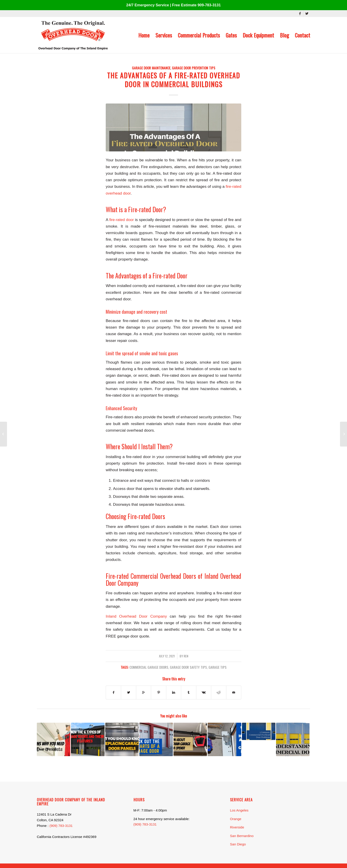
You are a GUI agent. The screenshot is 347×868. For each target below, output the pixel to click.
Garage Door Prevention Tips (194, 68)
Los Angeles (239, 810)
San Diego (238, 844)
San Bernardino (242, 836)
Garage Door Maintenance (151, 68)
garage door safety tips (188, 667)
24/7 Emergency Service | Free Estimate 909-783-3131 (173, 5)
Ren (186, 656)
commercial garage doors (149, 667)
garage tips (218, 667)
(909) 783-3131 (61, 826)
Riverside (237, 827)
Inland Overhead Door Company (136, 616)
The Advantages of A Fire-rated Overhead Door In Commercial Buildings (174, 80)
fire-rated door (122, 220)
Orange (236, 819)
